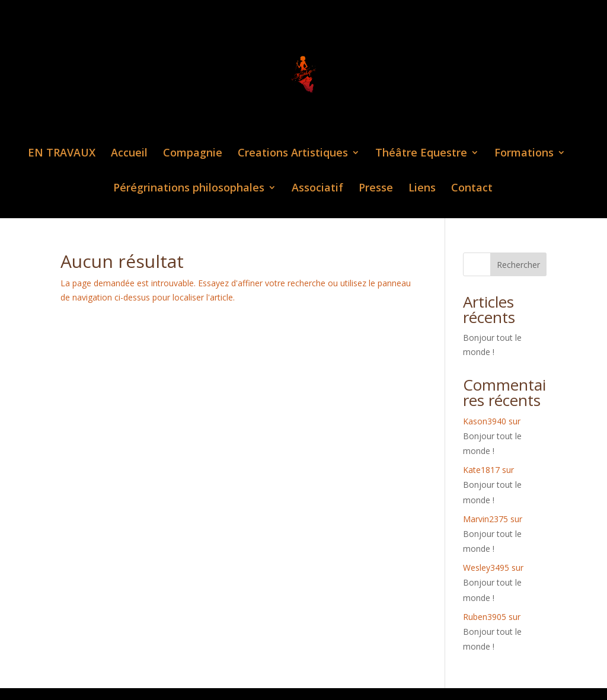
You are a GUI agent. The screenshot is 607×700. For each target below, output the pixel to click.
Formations (524, 154)
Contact (472, 189)
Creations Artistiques (293, 154)
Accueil (129, 154)
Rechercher (518, 265)
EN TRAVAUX (62, 154)
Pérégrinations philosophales (189, 189)
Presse (376, 189)
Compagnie (193, 154)
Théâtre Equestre (421, 154)
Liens (422, 189)
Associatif (317, 189)
